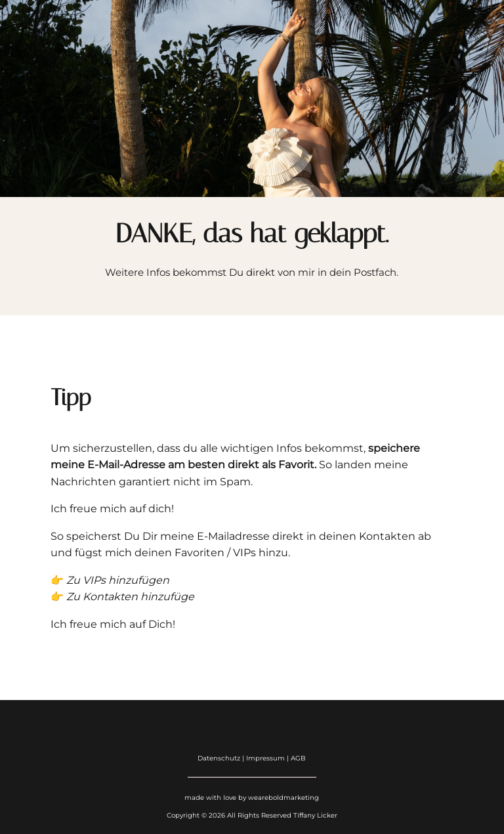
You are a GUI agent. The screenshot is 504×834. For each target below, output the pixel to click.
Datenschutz (219, 758)
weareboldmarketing (283, 798)
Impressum (266, 758)
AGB (298, 758)
